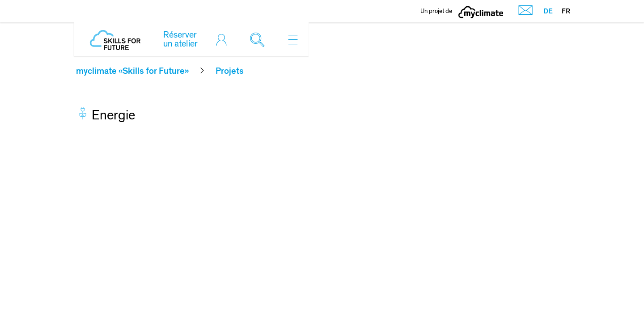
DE (548, 11)
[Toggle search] (259, 39)
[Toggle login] (224, 39)
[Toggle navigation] (293, 39)
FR (566, 11)
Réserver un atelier (180, 39)
